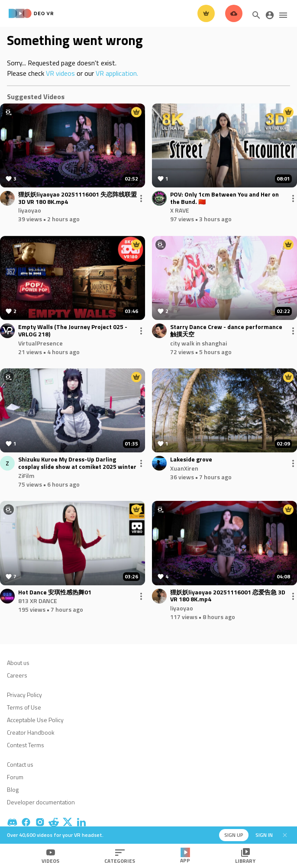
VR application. (117, 73)
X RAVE (180, 210)
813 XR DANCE (38, 601)
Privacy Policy (24, 695)
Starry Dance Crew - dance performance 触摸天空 (226, 331)
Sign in (264, 835)
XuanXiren (184, 468)
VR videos (60, 73)
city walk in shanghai (199, 343)
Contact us (20, 764)
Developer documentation (41, 802)
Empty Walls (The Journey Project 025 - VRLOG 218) (73, 331)
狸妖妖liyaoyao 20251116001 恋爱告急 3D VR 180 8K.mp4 (228, 596)
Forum (15, 777)
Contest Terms (26, 745)
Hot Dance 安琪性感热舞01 (55, 592)
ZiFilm (26, 476)
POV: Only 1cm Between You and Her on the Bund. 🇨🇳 (224, 198)
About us (18, 663)
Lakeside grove (191, 460)
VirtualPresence (40, 343)
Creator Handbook (31, 732)
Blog (13, 789)
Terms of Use (24, 707)
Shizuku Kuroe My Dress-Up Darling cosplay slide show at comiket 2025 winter (77, 463)
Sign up (234, 835)
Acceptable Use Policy (35, 720)
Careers (17, 675)
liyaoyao (30, 210)
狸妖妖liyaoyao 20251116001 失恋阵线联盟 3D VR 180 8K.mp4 (77, 198)
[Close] (285, 835)
